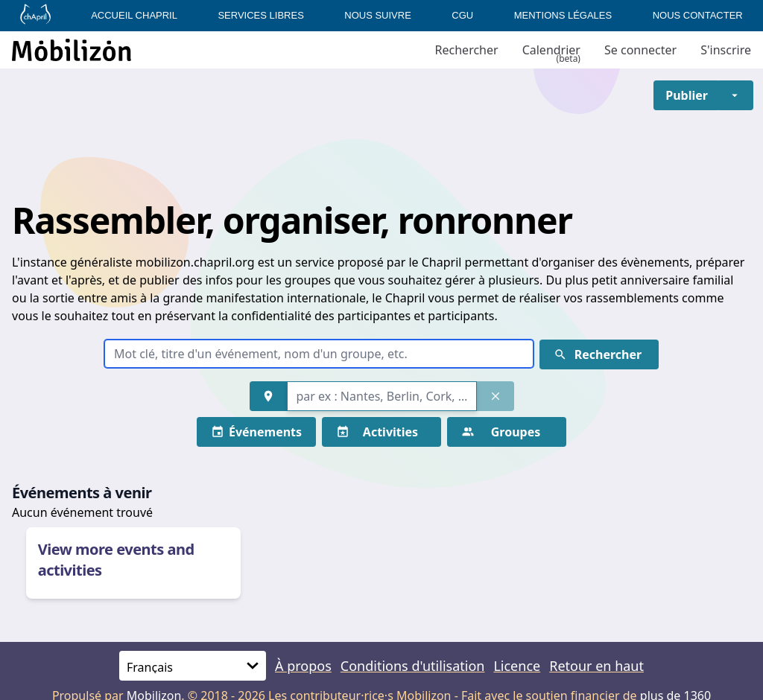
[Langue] (193, 666)
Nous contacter (698, 15)
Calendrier (551, 50)
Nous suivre (378, 15)
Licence (517, 666)
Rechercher (467, 50)
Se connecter (640, 50)
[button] (687, 95)
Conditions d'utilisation (413, 666)
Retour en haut (596, 666)
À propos (303, 666)
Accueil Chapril (134, 15)
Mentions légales (563, 15)
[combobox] (382, 396)
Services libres (260, 15)
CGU (462, 15)
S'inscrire (726, 50)
